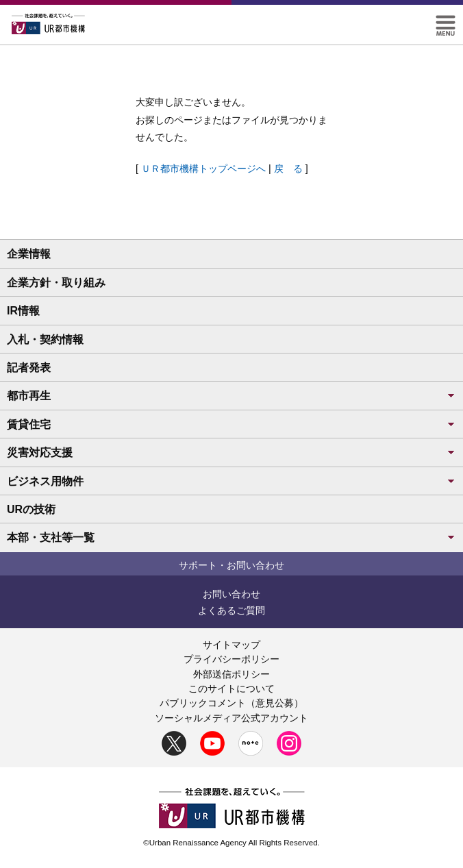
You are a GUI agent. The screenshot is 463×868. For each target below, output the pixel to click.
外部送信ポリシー (231, 674)
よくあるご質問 (231, 610)
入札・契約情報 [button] (45, 339)
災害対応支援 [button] (231, 452)
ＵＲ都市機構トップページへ (203, 169)
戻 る (288, 169)
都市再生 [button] (231, 396)
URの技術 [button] (31, 509)
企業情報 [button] (29, 254)
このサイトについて (231, 689)
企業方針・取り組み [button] (56, 283)
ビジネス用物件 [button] (231, 481)
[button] (446, 21)
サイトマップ (231, 645)
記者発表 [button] (29, 368)
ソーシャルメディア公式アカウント (231, 718)
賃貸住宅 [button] (231, 424)
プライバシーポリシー (231, 659)
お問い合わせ (231, 594)
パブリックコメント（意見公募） (231, 703)
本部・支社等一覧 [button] (231, 537)
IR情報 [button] (23, 311)
